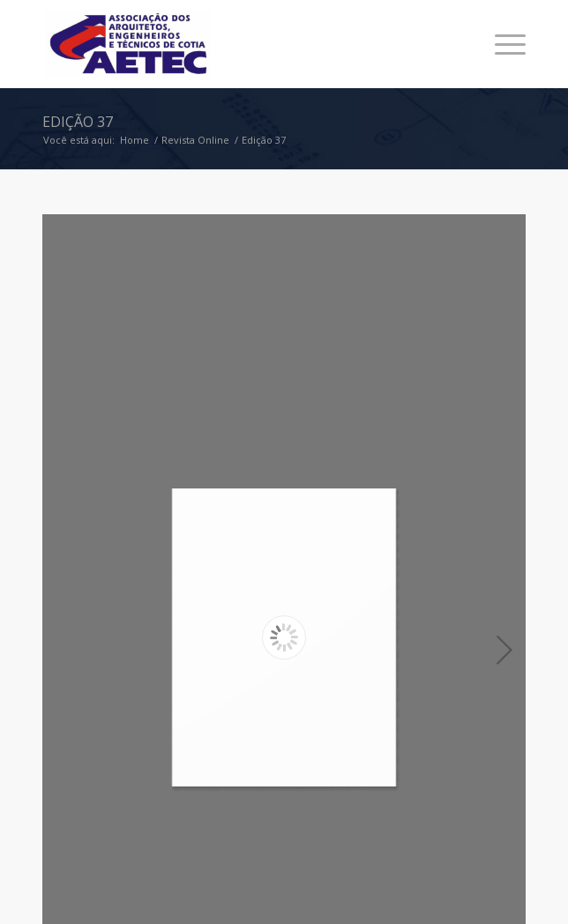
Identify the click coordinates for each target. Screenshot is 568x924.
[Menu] (501, 44)
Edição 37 (78, 122)
